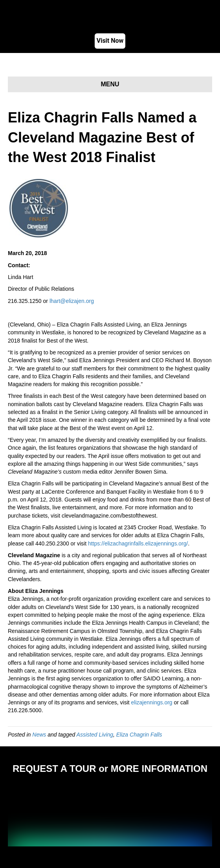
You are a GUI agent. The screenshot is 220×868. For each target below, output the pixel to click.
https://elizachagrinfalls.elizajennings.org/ (138, 543)
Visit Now (110, 41)
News (39, 735)
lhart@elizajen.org (72, 301)
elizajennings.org (152, 702)
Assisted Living (95, 735)
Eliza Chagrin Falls (139, 735)
